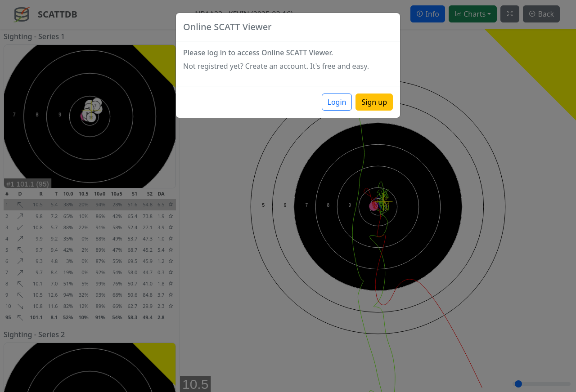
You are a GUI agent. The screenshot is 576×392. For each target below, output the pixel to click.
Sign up (374, 102)
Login (337, 102)
